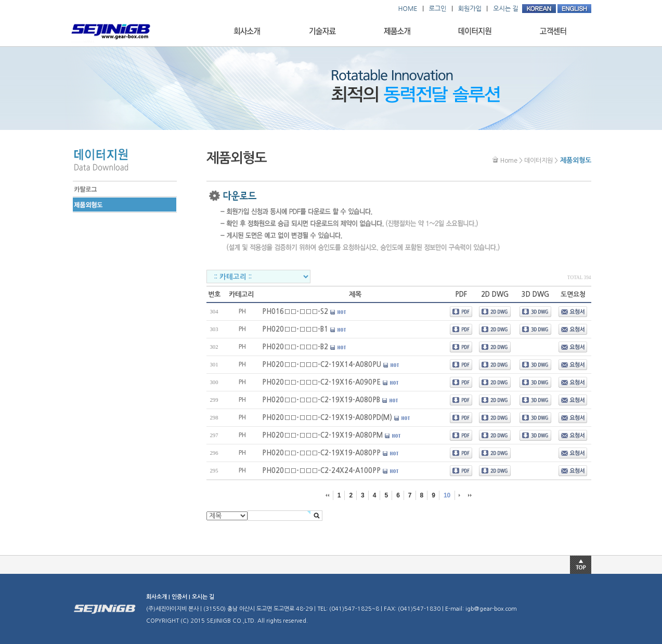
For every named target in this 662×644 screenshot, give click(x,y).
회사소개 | (159, 597)
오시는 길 (203, 597)
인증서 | (182, 597)
